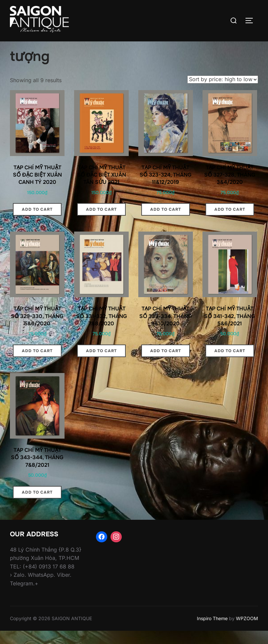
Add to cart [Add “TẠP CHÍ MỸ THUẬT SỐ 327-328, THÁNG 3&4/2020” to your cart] (230, 222)
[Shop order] (223, 92)
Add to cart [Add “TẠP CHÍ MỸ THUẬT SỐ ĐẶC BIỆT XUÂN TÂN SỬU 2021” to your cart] (101, 222)
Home (17, 46)
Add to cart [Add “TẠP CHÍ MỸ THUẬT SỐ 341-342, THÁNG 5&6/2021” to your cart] (230, 364)
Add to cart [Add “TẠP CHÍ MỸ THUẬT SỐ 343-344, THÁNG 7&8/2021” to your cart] (37, 505)
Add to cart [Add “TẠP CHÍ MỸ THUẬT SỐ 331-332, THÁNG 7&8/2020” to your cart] (101, 364)
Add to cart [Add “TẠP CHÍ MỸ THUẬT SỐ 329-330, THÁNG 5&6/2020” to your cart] (37, 364)
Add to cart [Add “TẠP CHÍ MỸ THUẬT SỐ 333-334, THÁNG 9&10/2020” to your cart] (166, 364)
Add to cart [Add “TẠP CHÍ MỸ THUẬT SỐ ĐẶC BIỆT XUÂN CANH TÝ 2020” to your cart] (37, 222)
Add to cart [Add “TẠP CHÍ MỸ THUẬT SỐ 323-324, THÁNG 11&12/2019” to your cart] (166, 222)
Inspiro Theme (212, 631)
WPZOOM (247, 631)
